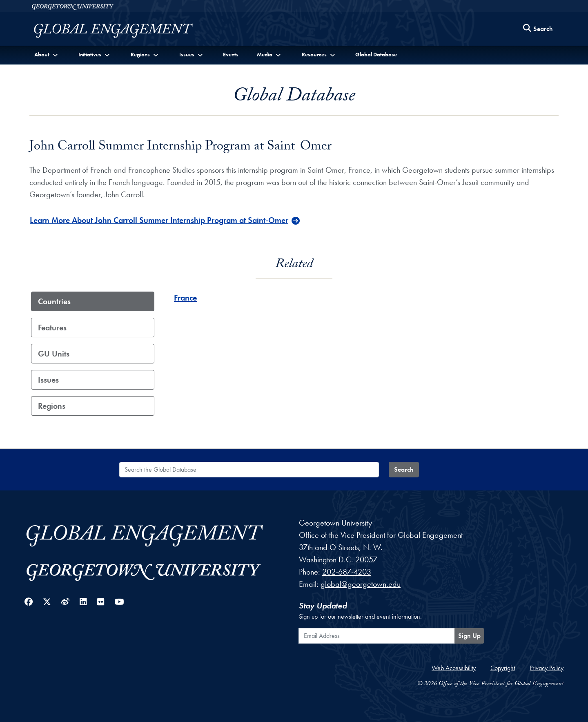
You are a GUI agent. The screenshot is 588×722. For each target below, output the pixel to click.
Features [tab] (52, 328)
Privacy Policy (547, 668)
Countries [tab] (54, 301)
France (185, 298)
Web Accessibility (454, 668)
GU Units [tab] (54, 354)
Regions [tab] (52, 406)
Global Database (376, 54)
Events (231, 54)
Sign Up (469, 636)
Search (404, 469)
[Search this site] (538, 29)
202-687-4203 (347, 572)
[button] (47, 55)
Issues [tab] (48, 380)
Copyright (503, 668)
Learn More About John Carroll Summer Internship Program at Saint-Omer (159, 220)
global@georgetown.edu (361, 584)
